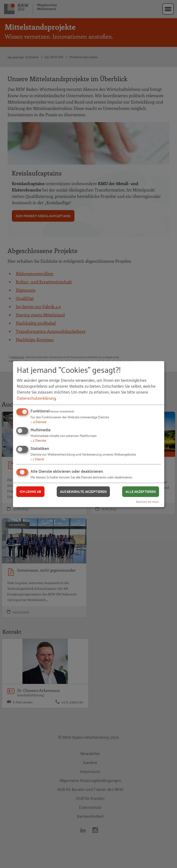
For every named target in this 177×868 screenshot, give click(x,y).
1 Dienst (37, 459)
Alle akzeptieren (141, 492)
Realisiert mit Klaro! (147, 501)
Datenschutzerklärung (36, 398)
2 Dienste (38, 440)
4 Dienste (38, 422)
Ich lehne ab (30, 492)
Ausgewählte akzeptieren (83, 492)
